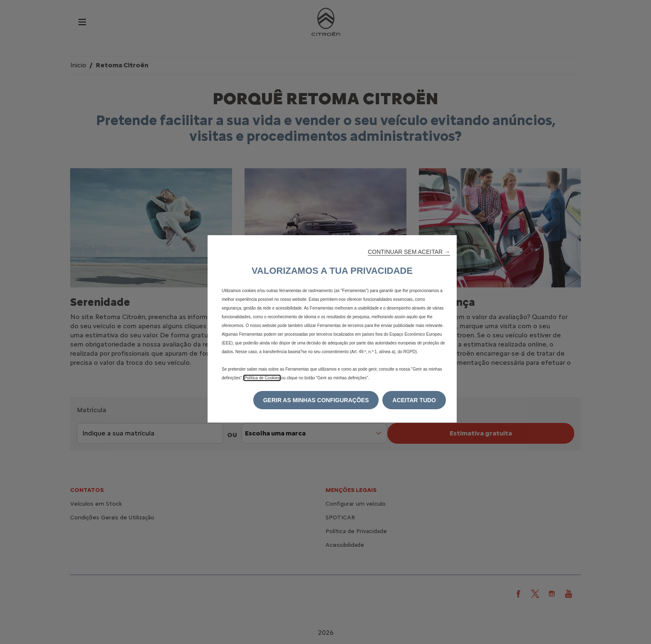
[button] (409, 252)
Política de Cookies (262, 378)
